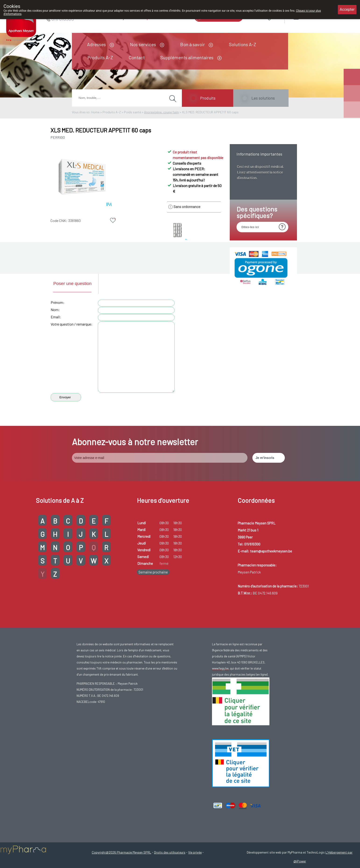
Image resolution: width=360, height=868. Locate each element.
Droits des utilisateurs (170, 852)
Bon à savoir (192, 44)
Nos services (143, 44)
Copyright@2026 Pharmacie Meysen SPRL (122, 852)
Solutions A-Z (243, 44)
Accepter (347, 9)
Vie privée (195, 852)
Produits (208, 98)
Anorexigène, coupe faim (161, 112)
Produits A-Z (100, 57)
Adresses (96, 44)
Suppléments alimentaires (187, 57)
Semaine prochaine (153, 572)
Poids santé (132, 112)
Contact (137, 57)
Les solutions (263, 98)
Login (308, 17)
